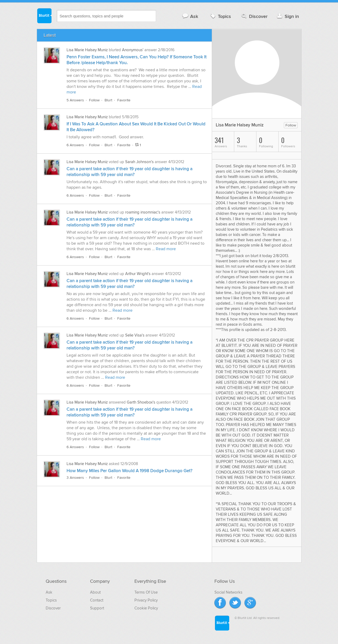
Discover (254, 16)
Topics (220, 16)
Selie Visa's (135, 335)
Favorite (124, 100)
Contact (97, 600)
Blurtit (44, 16)
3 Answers (75, 478)
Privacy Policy (146, 600)
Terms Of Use (146, 592)
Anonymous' (133, 50)
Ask (190, 16)
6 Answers (75, 145)
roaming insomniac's (143, 212)
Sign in (287, 16)
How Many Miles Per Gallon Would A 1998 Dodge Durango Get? (130, 471)
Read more (166, 249)
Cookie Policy (146, 608)
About (95, 592)
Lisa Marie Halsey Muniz (87, 50)
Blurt (108, 100)
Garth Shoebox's (141, 402)
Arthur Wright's (138, 274)
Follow (94, 100)
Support (97, 608)
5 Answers (75, 100)
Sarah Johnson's (139, 162)
